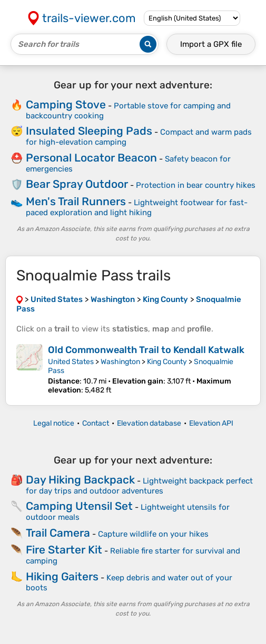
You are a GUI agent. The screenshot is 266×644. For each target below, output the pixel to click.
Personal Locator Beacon (91, 158)
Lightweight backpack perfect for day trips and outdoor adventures (139, 486)
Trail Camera (58, 533)
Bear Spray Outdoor (77, 184)
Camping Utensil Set (79, 506)
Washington (120, 362)
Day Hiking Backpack (80, 480)
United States (71, 362)
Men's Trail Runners (76, 201)
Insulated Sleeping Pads (89, 131)
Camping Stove (66, 104)
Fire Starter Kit (64, 550)
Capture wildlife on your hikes (153, 534)
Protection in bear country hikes (196, 185)
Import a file (211, 44)
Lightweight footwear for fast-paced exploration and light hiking (137, 208)
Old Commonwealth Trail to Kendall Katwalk (146, 350)
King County (167, 362)
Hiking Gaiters (62, 576)
